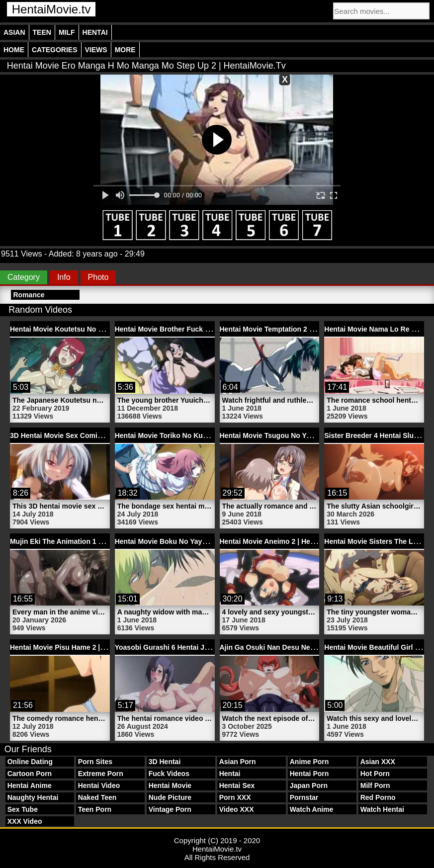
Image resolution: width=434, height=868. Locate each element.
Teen (42, 32)
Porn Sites (95, 762)
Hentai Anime (30, 785)
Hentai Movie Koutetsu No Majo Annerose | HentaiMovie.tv (106, 329)
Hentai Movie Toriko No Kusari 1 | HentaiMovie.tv (195, 435)
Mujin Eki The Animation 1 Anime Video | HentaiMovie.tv (102, 541)
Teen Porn (95, 809)
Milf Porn (375, 785)
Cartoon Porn (30, 774)
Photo (98, 277)
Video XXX (237, 809)
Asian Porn (238, 762)
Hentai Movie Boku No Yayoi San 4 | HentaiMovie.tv (199, 541)
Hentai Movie (170, 785)
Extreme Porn (101, 774)
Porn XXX (235, 797)
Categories (55, 50)
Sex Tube (23, 809)
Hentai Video (99, 785)
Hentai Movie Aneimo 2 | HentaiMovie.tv (285, 541)
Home (14, 50)
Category (24, 277)
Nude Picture (170, 797)
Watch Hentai (382, 809)
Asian (14, 32)
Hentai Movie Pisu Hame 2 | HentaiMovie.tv (81, 647)
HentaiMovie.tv (51, 9)
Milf (67, 32)
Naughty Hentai (33, 797)
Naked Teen (97, 797)
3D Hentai (165, 762)
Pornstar (304, 797)
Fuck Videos (169, 774)
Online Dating (30, 762)
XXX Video (25, 821)
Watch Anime (312, 809)
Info (64, 277)
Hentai (95, 32)
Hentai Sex (237, 785)
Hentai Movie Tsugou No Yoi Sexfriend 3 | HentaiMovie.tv (313, 435)
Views (96, 50)
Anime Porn (309, 762)
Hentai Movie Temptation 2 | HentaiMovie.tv (291, 329)
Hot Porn (375, 774)
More (125, 50)
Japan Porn (309, 785)
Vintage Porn (170, 809)
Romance (29, 295)
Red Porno (378, 797)
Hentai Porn (309, 774)
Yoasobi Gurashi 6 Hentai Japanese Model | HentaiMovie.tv (212, 647)
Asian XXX (378, 762)
